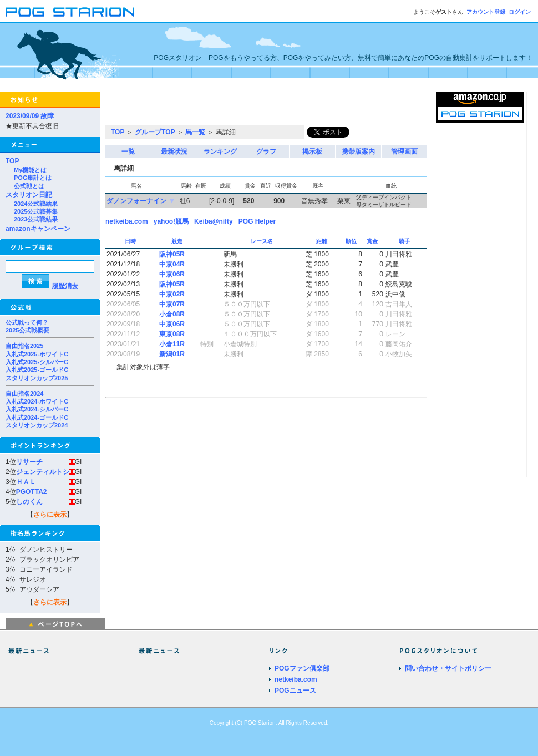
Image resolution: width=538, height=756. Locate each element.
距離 (323, 241)
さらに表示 (50, 515)
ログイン (520, 12)
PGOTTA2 (32, 492)
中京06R (172, 274)
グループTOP (155, 132)
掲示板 (312, 152)
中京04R (172, 264)
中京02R (172, 294)
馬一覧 (195, 132)
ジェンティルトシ (43, 472)
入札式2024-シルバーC (37, 409)
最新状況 (174, 152)
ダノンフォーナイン (136, 201)
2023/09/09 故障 (30, 116)
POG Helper (257, 221)
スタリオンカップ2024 (37, 425)
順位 (352, 241)
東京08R (172, 334)
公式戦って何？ (27, 322)
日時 (131, 241)
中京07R (172, 304)
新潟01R (172, 354)
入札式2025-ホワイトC (37, 354)
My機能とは (30, 170)
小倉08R (172, 314)
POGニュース (295, 691)
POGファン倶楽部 (302, 668)
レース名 (263, 241)
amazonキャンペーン (38, 229)
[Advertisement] (235, 108)
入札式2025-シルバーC (37, 362)
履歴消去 (65, 286)
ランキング (220, 152)
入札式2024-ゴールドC (37, 417)
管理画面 (404, 152)
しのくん (29, 502)
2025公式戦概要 (27, 330)
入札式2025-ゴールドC (37, 370)
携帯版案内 (358, 152)
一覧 (128, 152)
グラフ (266, 152)
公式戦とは (29, 186)
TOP (12, 161)
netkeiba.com (127, 221)
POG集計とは (33, 178)
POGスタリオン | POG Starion (70, 12)
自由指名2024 (24, 394)
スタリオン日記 (29, 195)
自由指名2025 (24, 346)
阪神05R (172, 254)
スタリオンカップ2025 (37, 378)
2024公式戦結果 (36, 204)
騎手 (405, 241)
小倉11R (172, 344)
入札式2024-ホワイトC (37, 401)
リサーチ (29, 462)
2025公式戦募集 (36, 211)
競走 (178, 241)
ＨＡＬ (26, 482)
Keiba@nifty (214, 221)
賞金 (373, 241)
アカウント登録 (486, 12)
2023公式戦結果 (36, 219)
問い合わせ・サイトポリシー (448, 668)
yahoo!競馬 (171, 221)
